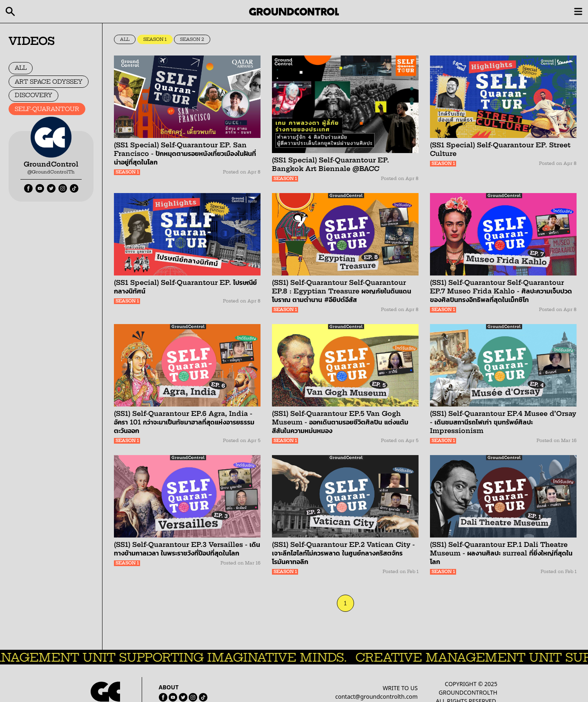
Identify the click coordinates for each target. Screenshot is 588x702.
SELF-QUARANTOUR (47, 109)
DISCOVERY (33, 95)
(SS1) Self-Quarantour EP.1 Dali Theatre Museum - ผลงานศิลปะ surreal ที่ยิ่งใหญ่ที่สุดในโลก (501, 553)
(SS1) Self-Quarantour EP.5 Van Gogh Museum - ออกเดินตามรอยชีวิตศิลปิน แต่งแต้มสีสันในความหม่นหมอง (340, 422)
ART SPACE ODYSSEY (49, 82)
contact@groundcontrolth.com (376, 696)
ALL (21, 68)
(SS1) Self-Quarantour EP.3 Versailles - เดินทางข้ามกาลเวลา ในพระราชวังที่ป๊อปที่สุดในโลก (187, 549)
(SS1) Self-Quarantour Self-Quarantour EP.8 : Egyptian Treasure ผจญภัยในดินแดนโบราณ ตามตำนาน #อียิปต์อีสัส (342, 291)
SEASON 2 (192, 39)
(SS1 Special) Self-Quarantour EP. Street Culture (500, 149)
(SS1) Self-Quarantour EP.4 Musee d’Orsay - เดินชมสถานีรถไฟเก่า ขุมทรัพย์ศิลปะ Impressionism (503, 422)
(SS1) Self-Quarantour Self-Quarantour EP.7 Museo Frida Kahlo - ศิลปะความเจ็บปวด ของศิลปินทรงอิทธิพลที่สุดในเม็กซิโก (501, 291)
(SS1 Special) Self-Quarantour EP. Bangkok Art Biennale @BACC (331, 164)
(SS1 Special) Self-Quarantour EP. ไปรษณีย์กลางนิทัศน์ (185, 287)
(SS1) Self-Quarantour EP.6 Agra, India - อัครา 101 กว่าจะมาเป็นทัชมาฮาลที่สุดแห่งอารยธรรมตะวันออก (184, 422)
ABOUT (169, 687)
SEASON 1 (155, 39)
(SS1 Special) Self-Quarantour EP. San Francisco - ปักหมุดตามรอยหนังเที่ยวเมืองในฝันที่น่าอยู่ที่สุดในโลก (185, 153)
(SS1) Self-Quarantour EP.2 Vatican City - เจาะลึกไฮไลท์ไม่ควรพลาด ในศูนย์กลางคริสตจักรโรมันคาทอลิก (343, 553)
